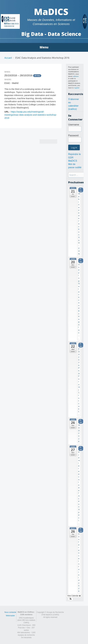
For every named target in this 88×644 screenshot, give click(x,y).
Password (73, 135)
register (77, 88)
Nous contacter (10, 612)
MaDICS (51, 12)
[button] (71, 599)
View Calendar (74, 596)
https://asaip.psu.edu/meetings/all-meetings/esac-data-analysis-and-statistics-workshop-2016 (31, 115)
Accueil (8, 58)
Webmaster (10, 616)
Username (74, 125)
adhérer (76, 76)
